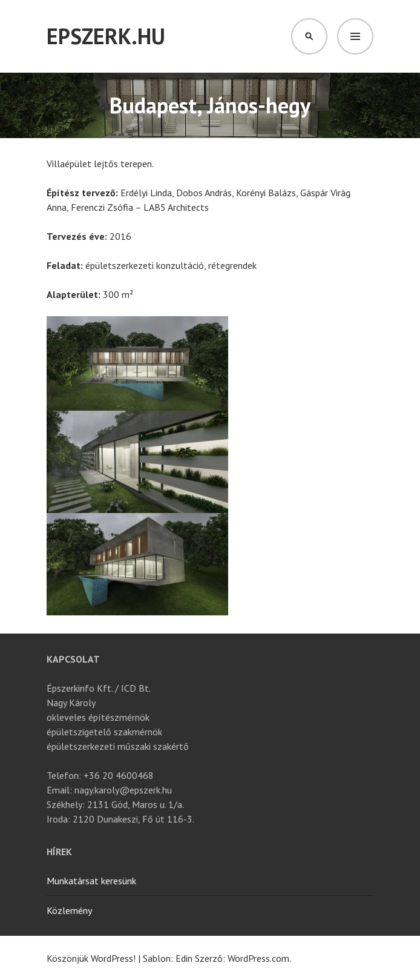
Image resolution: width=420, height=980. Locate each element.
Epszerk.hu (106, 36)
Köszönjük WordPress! (91, 958)
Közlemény (69, 910)
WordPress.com (258, 958)
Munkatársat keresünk (91, 881)
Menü (355, 36)
